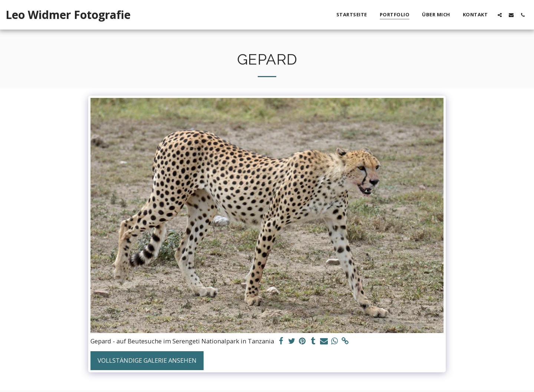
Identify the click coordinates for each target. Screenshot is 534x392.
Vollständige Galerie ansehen (147, 360)
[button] (500, 15)
